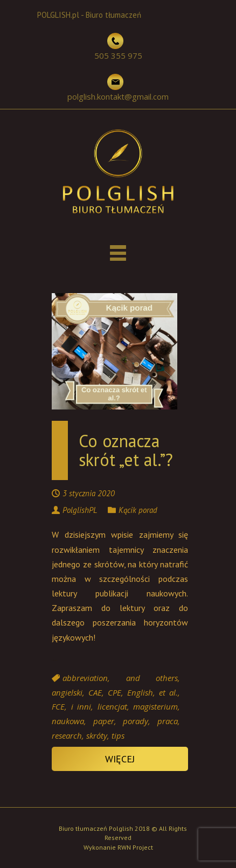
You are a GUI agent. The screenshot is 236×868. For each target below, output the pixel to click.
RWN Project (135, 847)
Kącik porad (138, 510)
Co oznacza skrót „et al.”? (126, 450)
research (67, 735)
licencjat (112, 707)
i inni (81, 707)
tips (118, 735)
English (140, 692)
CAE (95, 692)
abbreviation (85, 678)
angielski (67, 692)
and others (152, 678)
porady (136, 721)
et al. (168, 692)
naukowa (68, 721)
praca (168, 721)
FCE (58, 707)
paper (104, 721)
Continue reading (55, 660)
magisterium (155, 707)
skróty (97, 735)
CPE (114, 692)
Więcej (120, 759)
